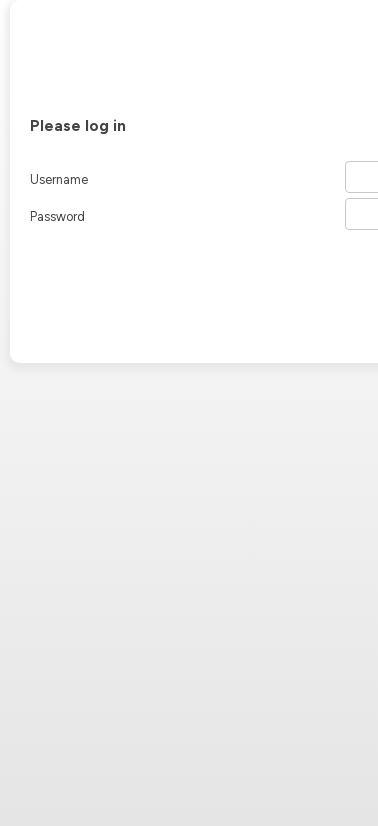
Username (59, 179)
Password (57, 216)
